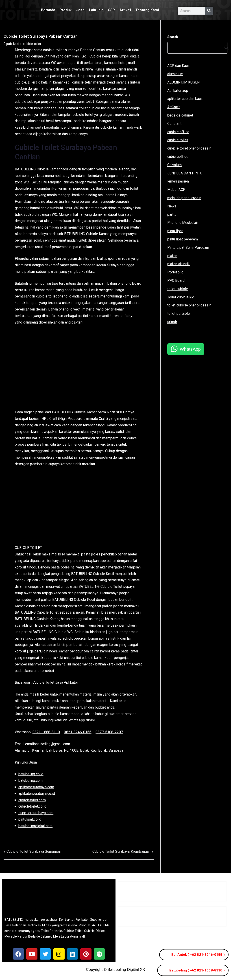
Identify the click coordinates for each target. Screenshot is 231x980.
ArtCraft (173, 107)
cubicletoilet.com (32, 800)
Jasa (80, 10)
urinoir (172, 322)
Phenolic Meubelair (183, 223)
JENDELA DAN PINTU (185, 173)
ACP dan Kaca (179, 66)
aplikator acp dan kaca (185, 99)
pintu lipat (175, 231)
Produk (66, 10)
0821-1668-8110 (46, 732)
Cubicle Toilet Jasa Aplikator (55, 682)
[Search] (209, 11)
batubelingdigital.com (35, 826)
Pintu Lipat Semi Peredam (188, 248)
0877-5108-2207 (109, 732)
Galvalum (174, 165)
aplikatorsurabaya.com (36, 787)
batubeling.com (31, 781)
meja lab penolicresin (184, 198)
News (172, 206)
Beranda (48, 10)
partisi (172, 215)
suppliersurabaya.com (36, 813)
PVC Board (176, 281)
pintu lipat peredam (183, 239)
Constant (174, 124)
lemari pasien (178, 181)
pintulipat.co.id (30, 819)
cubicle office (178, 132)
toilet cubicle (178, 289)
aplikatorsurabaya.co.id (37, 794)
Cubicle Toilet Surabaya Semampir (34, 851)
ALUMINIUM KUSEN (183, 82)
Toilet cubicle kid (181, 297)
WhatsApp (190, 349)
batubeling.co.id (31, 774)
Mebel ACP (176, 190)
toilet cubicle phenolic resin (189, 305)
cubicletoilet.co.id (32, 806)
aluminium (175, 74)
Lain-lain (96, 10)
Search (173, 37)
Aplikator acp (178, 91)
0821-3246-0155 (78, 732)
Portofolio (175, 272)
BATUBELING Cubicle (32, 612)
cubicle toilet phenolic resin (189, 148)
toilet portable (179, 314)
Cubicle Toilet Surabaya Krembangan (121, 851)
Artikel (125, 10)
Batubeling (23, 283)
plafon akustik (179, 264)
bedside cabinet (180, 115)
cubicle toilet (32, 44)
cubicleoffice (178, 157)
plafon (172, 256)
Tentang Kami (147, 10)
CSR (111, 10)
